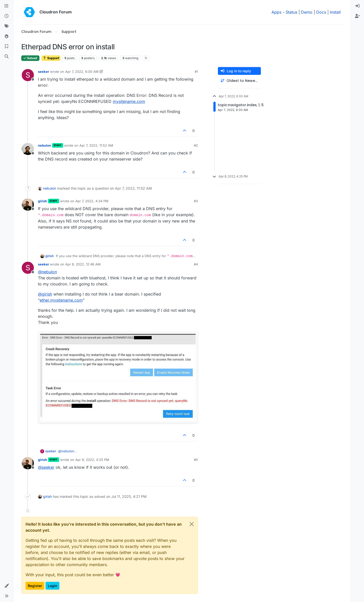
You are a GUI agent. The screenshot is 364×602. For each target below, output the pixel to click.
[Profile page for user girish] (28, 205)
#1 (196, 72)
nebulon (44, 145)
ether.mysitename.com (61, 300)
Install (335, 12)
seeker (43, 72)
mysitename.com (129, 101)
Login (52, 586)
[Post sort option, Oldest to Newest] (239, 81)
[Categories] (7, 6)
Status (291, 12)
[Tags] (7, 26)
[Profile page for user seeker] (28, 75)
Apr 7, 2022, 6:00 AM (82, 72)
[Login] (357, 6)
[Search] (7, 57)
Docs (321, 12)
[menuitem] (357, 6)
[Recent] (7, 16)
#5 (196, 460)
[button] (7, 586)
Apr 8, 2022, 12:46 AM (83, 264)
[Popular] (7, 36)
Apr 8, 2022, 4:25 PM (92, 460)
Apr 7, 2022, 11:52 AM (96, 145)
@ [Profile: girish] (45, 294)
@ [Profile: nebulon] (47, 272)
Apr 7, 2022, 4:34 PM (92, 201)
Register (35, 586)
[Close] (192, 524)
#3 (196, 201)
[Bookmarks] (7, 47)
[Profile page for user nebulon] (28, 149)
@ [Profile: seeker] (46, 467)
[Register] (357, 16)
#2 (196, 145)
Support (51, 58)
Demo (307, 12)
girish (42, 201)
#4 (196, 264)
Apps (276, 12)
